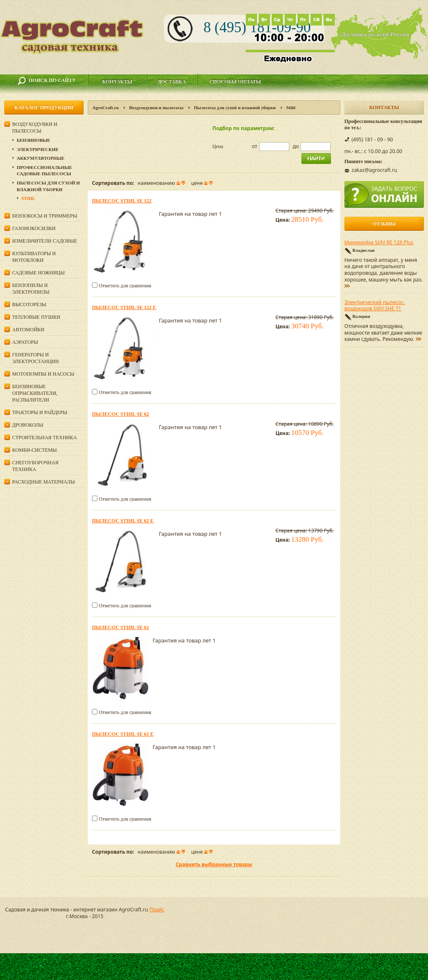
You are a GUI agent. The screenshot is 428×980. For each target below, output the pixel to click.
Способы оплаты (235, 82)
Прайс (157, 910)
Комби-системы (34, 450)
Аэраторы (25, 342)
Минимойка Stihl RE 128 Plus (379, 243)
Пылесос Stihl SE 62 (121, 414)
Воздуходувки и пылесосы (156, 107)
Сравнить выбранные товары (214, 864)
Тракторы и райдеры (40, 412)
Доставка (172, 82)
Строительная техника (45, 438)
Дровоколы (28, 425)
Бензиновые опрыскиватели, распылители (35, 393)
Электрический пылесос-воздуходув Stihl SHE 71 (375, 306)
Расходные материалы (43, 482)
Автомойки (28, 330)
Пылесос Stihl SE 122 (122, 201)
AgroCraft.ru (106, 107)
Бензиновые (33, 140)
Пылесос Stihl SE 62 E (123, 521)
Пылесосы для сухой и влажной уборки (235, 107)
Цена (218, 146)
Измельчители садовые (45, 241)
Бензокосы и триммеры (45, 216)
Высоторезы (29, 304)
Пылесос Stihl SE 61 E (123, 734)
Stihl (28, 198)
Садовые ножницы (38, 273)
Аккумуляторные (41, 158)
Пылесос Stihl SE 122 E (124, 307)
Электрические (38, 149)
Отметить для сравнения (125, 286)
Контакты (117, 82)
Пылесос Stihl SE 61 (121, 627)
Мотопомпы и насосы (43, 374)
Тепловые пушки (36, 317)
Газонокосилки (34, 228)
